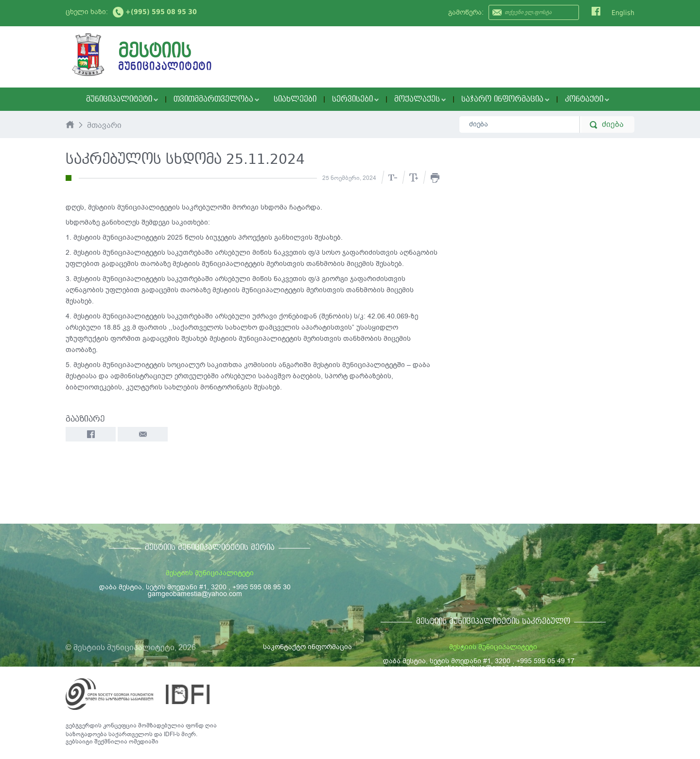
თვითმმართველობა (216, 99)
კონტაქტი (587, 99)
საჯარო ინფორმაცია (505, 99)
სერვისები (355, 99)
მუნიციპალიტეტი (122, 99)
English (623, 13)
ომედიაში (144, 741)
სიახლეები (295, 99)
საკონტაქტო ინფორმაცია (307, 647)
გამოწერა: (466, 12)
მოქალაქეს (420, 99)
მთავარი (104, 126)
